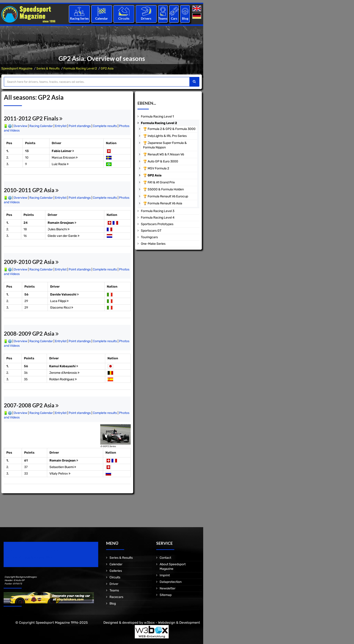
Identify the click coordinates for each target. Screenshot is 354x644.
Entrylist (61, 126)
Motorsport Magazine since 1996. (29, 557)
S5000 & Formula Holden (166, 189)
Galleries (116, 571)
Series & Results (48, 68)
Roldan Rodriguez (63, 379)
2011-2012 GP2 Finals (33, 118)
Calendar (102, 18)
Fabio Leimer (63, 151)
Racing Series (79, 18)
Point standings (80, 126)
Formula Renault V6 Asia (165, 203)
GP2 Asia (107, 68)
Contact (165, 558)
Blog (185, 18)
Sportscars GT (151, 231)
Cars (174, 18)
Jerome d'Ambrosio (64, 373)
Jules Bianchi (59, 229)
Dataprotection (171, 582)
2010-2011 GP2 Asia (31, 190)
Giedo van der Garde (64, 236)
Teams (163, 18)
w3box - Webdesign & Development (172, 623)
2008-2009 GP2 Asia (31, 334)
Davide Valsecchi (64, 294)
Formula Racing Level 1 (157, 117)
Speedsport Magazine (17, 68)
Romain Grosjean (62, 223)
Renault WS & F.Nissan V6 (166, 154)
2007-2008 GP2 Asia (31, 405)
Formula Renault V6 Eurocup (168, 196)
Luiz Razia (60, 164)
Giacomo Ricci (62, 308)
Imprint (165, 575)
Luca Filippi (59, 301)
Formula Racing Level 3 (158, 211)
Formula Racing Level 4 (158, 218)
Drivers (146, 18)
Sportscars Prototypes (157, 224)
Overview (21, 126)
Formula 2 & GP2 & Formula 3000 (172, 129)
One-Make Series (153, 244)
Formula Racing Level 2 (80, 68)
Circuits (124, 18)
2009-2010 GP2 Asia (31, 262)
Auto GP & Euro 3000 (163, 161)
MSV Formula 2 (158, 168)
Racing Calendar (41, 126)
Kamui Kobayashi (64, 366)
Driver (114, 584)
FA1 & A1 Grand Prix (161, 182)
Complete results (105, 126)
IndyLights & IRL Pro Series (167, 136)
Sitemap (166, 595)
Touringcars (149, 237)
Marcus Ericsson (65, 158)
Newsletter (168, 588)
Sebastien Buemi (63, 467)
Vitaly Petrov (60, 474)
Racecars (116, 597)
